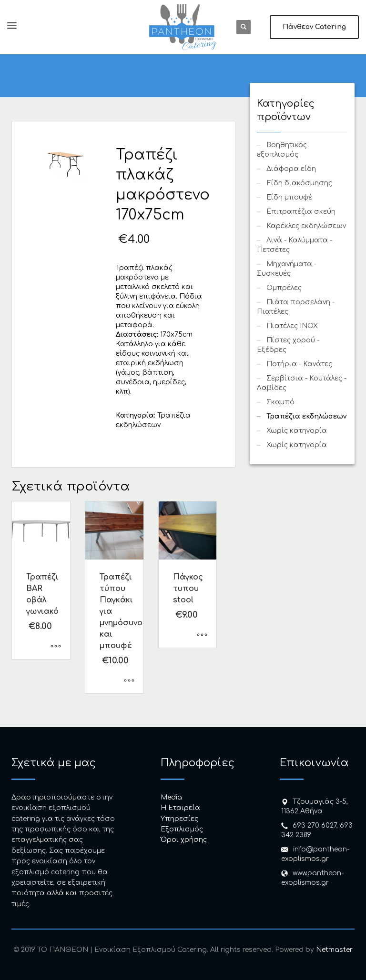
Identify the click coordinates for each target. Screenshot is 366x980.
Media (171, 797)
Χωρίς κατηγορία (297, 431)
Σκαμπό (280, 402)
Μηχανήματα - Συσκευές (287, 269)
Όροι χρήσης (184, 840)
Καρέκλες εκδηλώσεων (306, 226)
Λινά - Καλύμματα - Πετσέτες (295, 245)
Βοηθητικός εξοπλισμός (282, 150)
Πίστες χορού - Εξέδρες (288, 345)
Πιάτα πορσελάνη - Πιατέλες (296, 307)
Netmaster (334, 950)
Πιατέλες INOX (292, 326)
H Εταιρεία (180, 808)
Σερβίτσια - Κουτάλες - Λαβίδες (302, 383)
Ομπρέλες (284, 288)
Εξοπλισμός (182, 829)
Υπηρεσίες (179, 819)
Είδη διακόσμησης (299, 183)
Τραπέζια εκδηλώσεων (306, 416)
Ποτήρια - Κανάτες (299, 364)
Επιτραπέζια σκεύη (301, 212)
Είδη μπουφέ (289, 197)
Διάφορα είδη (291, 169)
